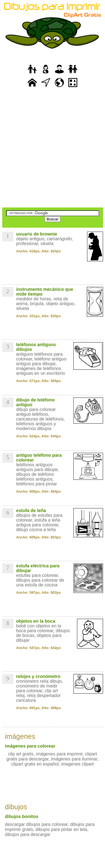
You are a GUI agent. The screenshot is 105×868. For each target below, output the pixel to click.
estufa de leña (31, 510)
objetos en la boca (36, 621)
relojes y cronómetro (38, 676)
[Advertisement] (53, 148)
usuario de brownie (37, 234)
